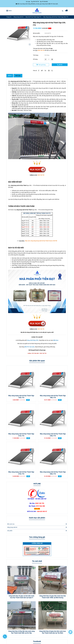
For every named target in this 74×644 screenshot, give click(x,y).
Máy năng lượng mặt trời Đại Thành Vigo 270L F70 (21, 473)
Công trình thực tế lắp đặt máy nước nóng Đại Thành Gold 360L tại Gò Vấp (21, 632)
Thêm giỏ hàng (41, 65)
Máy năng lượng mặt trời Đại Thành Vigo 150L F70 (21, 397)
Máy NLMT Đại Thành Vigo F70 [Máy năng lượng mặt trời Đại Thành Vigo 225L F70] (33, 17)
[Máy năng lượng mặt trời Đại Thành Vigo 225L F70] (37, 11)
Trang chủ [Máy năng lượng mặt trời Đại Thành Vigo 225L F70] (9, 17)
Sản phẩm (37, 531)
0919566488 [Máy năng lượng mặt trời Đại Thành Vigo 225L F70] (44, 2)
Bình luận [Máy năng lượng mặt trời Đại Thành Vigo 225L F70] (18, 76)
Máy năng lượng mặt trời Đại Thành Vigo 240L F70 (53, 435)
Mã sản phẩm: (37, 33)
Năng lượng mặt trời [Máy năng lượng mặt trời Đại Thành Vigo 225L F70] (18, 17)
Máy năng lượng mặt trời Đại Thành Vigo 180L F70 (53, 397)
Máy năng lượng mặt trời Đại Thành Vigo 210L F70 (21, 435)
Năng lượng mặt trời (37, 527)
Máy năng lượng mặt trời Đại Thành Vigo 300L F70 (53, 473)
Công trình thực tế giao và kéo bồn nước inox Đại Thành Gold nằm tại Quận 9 (22, 597)
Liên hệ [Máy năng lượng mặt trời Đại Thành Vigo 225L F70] (60, 65)
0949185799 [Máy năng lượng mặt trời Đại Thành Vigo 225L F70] (35, 2)
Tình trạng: (36, 55)
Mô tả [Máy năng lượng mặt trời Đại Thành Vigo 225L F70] (10, 76)
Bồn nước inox (37, 524)
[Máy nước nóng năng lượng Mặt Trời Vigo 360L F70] (37, 213)
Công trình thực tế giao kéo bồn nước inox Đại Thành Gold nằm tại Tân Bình (53, 632)
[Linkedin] (45, 71)
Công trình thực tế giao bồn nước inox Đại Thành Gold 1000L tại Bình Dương (53, 597)
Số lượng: (35, 59)
